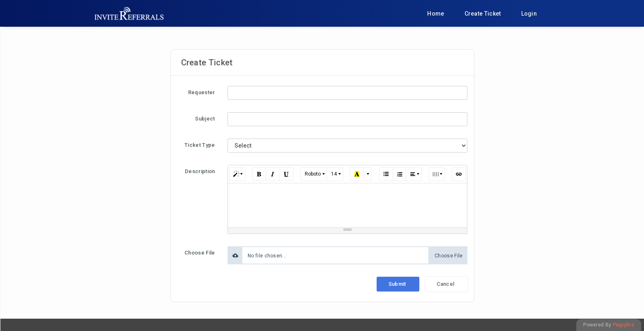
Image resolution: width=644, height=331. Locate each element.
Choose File (200, 253)
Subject (205, 119)
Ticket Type (200, 145)
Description (200, 171)
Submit (397, 284)
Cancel (446, 284)
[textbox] (348, 204)
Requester (202, 92)
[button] (237, 174)
